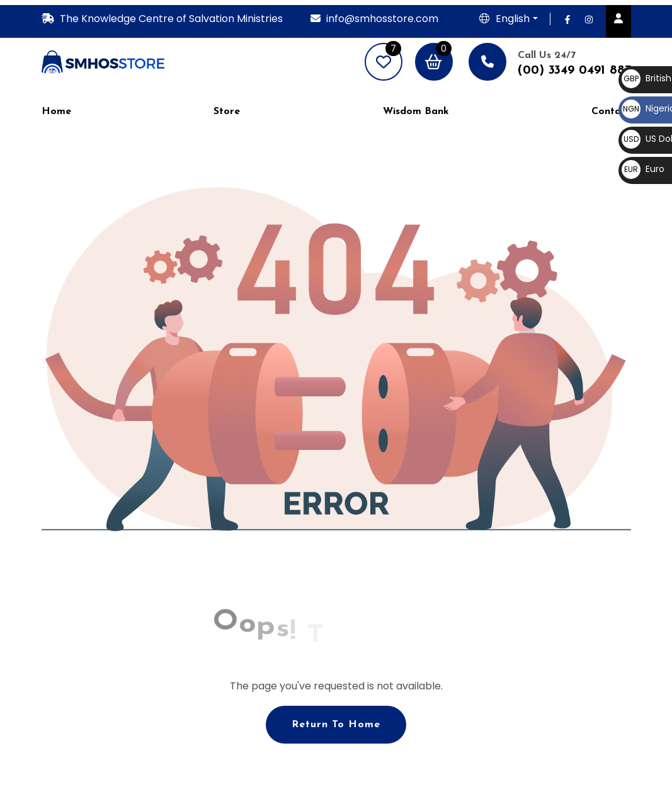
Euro (643, 169)
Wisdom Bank (416, 112)
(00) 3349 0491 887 (574, 71)
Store (227, 112)
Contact (611, 112)
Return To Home (336, 725)
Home (56, 112)
